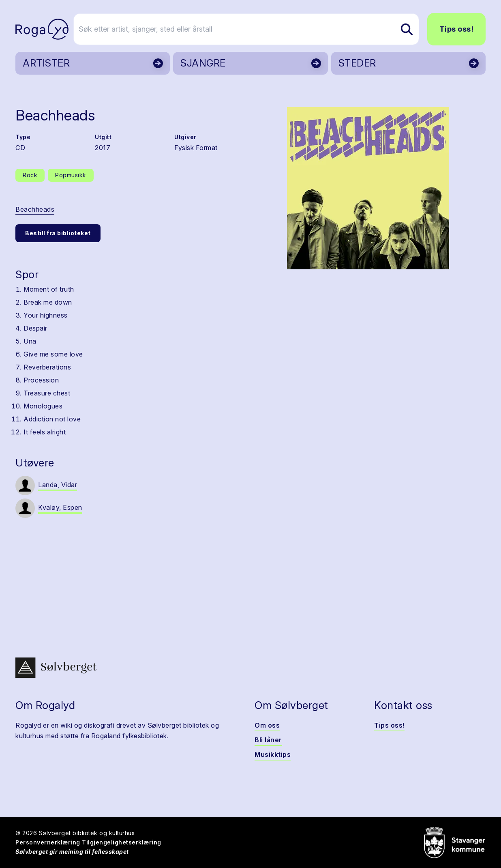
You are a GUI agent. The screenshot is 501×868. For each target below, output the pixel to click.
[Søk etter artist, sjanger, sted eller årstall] (254, 29)
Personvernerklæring (48, 842)
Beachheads (35, 209)
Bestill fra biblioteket (58, 233)
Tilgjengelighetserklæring (122, 842)
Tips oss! (457, 29)
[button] (368, 188)
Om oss (267, 725)
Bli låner (268, 740)
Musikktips (273, 754)
